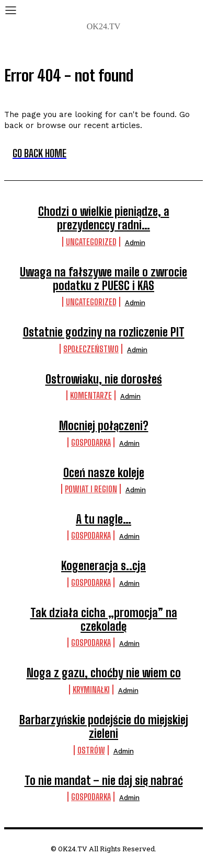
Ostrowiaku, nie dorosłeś (104, 379)
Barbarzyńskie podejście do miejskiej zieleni (104, 727)
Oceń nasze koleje (104, 473)
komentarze (91, 395)
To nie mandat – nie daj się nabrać (104, 780)
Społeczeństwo (91, 349)
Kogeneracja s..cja (103, 566)
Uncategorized (91, 242)
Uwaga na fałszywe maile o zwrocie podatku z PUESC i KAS (103, 279)
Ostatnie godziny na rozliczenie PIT (104, 332)
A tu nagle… (103, 519)
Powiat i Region (91, 489)
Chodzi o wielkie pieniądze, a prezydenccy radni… (104, 218)
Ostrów (91, 750)
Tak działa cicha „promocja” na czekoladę (104, 620)
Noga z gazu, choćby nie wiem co (104, 673)
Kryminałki (91, 690)
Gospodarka (91, 442)
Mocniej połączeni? (104, 426)
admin (135, 243)
